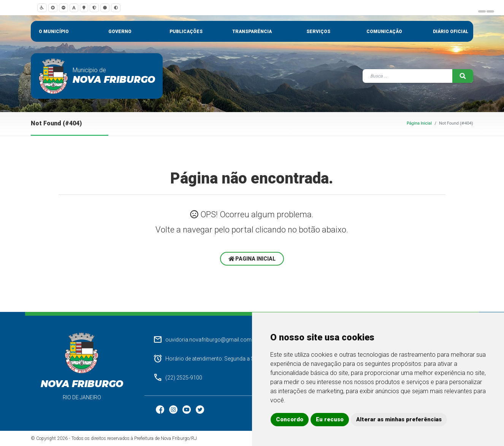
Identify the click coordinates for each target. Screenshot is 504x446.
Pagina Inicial (252, 259)
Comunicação (384, 32)
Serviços (318, 32)
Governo (120, 32)
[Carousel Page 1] (482, 11)
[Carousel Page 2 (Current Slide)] (490, 11)
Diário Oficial (451, 32)
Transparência (252, 32)
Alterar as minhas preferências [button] (399, 419)
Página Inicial (419, 123)
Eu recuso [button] (330, 419)
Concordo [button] (290, 419)
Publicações (186, 32)
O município (54, 32)
